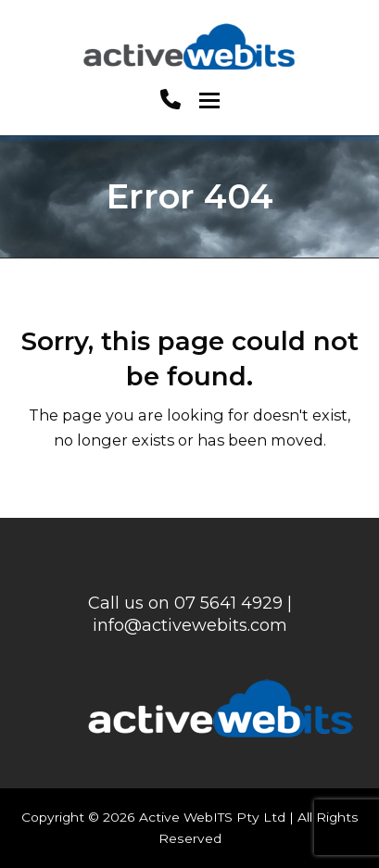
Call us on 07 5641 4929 (185, 603)
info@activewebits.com (190, 625)
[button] (209, 101)
